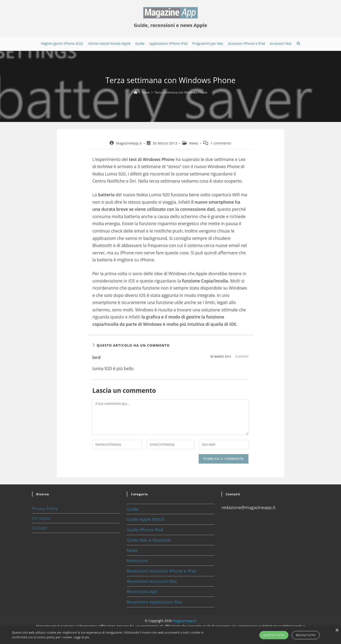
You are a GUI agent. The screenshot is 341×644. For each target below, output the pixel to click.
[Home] (136, 92)
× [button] (337, 630)
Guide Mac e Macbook (149, 540)
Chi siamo (41, 518)
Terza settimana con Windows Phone (181, 92)
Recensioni (137, 561)
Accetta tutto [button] (274, 635)
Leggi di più (81, 637)
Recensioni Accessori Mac (152, 581)
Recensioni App (142, 591)
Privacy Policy (45, 509)
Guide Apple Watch (146, 519)
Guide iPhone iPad (145, 530)
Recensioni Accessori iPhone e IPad (161, 571)
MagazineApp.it (129, 143)
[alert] (170, 635)
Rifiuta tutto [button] (306, 635)
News (193, 143)
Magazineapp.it (184, 621)
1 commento (221, 143)
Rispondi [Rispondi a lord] (242, 357)
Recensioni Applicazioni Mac (155, 602)
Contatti (40, 528)
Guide (133, 509)
